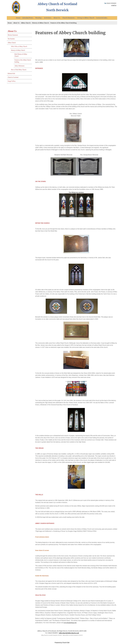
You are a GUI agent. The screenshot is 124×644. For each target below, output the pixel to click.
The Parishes (11, 39)
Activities (48, 18)
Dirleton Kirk (11, 73)
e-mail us (114, 5)
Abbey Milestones (19, 66)
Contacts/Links (101, 18)
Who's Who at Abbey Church (19, 46)
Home (18, 18)
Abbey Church (26, 23)
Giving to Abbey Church (86, 18)
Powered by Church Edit (62, 643)
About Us (57, 18)
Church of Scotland (13, 77)
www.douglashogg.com (70, 623)
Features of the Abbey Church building (63, 23)
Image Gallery (12, 81)
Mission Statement (13, 35)
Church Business (68, 18)
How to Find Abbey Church (19, 70)
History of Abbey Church (40, 23)
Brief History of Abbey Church (21, 55)
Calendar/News (27, 18)
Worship (38, 18)
